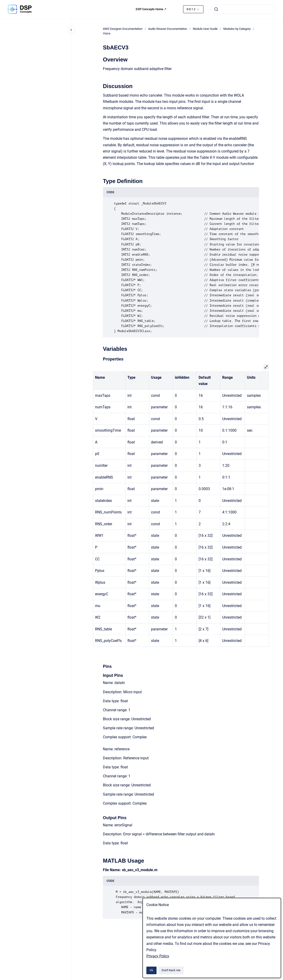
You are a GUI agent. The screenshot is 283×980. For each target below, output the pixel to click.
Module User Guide (205, 29)
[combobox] (243, 9)
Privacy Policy (158, 956)
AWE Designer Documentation (123, 29)
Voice (107, 33)
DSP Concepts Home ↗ (151, 9)
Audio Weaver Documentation (168, 29)
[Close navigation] (71, 30)
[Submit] (216, 9)
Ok (151, 970)
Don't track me (171, 970)
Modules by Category (237, 29)
